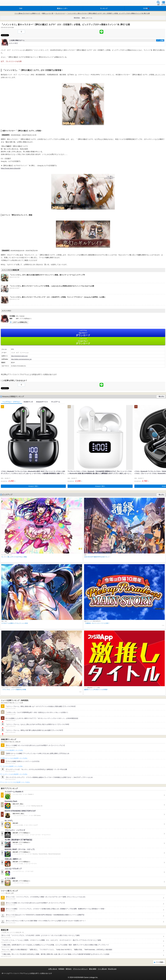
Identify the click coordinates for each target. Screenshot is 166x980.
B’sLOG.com (112, 969)
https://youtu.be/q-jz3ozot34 (11, 168)
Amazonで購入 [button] (33, 486)
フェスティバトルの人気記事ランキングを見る (15, 774)
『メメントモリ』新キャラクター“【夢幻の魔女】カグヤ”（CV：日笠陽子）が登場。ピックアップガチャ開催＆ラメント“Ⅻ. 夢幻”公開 (108, 13)
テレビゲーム (56, 402)
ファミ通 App (8, 3)
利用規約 (61, 969)
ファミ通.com (102, 969)
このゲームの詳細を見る (20, 322)
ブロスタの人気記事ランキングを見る (12, 766)
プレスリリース (60, 13)
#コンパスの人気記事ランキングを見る (13, 750)
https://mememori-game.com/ (19, 356)
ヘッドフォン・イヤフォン (11, 402)
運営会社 (69, 969)
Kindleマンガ (28, 402)
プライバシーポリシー (80, 969)
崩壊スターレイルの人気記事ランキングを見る (15, 758)
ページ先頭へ (160, 962)
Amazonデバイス (42, 402)
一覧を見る (161, 397)
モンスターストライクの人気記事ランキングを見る (16, 782)
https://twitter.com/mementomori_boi (21, 359)
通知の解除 (93, 969)
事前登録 (77, 18)
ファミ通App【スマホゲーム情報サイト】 (27, 13)
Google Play (83, 341)
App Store (83, 333)
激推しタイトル (87, 18)
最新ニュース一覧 (48, 13)
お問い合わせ (53, 969)
